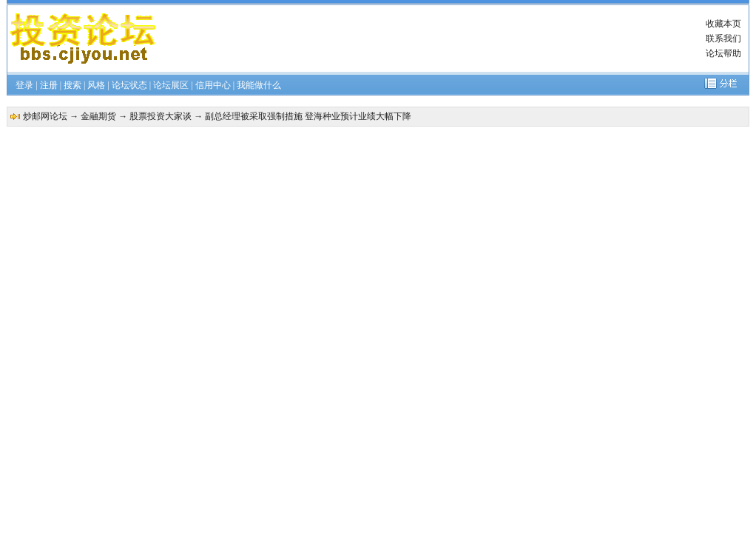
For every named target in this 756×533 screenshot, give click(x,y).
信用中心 (213, 85)
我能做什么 (259, 85)
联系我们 (723, 38)
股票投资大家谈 (161, 116)
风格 (96, 85)
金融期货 (98, 116)
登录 (24, 85)
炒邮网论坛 (45, 116)
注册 (49, 85)
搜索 (72, 85)
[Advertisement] (432, 38)
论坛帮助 (723, 53)
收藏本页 (723, 24)
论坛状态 (129, 85)
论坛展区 (171, 85)
